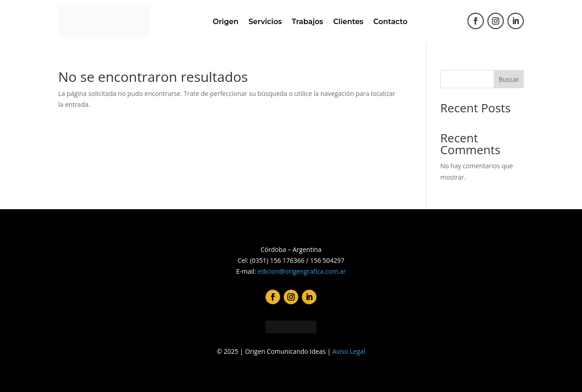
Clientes (348, 22)
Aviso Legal (349, 351)
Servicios (265, 22)
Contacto (390, 22)
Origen (226, 22)
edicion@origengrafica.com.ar (302, 271)
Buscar (509, 79)
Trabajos (308, 22)
